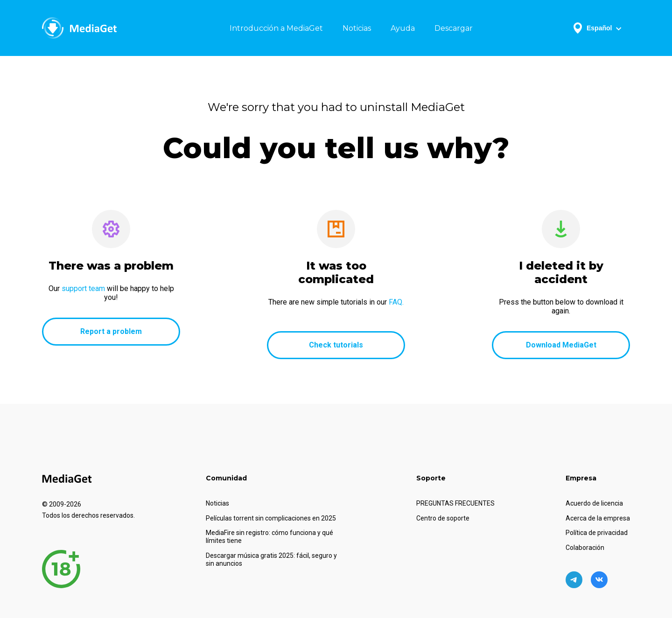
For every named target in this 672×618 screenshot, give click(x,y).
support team (83, 288)
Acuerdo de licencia (594, 503)
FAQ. (396, 302)
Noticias (357, 28)
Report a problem (111, 331)
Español (598, 28)
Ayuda (403, 28)
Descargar (454, 28)
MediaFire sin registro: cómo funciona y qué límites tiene (269, 537)
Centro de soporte (443, 518)
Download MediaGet (561, 345)
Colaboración (585, 548)
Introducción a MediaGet (276, 28)
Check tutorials (336, 345)
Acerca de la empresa (598, 518)
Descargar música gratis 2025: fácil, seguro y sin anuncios (271, 559)
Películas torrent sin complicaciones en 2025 (271, 518)
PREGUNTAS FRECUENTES (455, 503)
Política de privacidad (597, 533)
